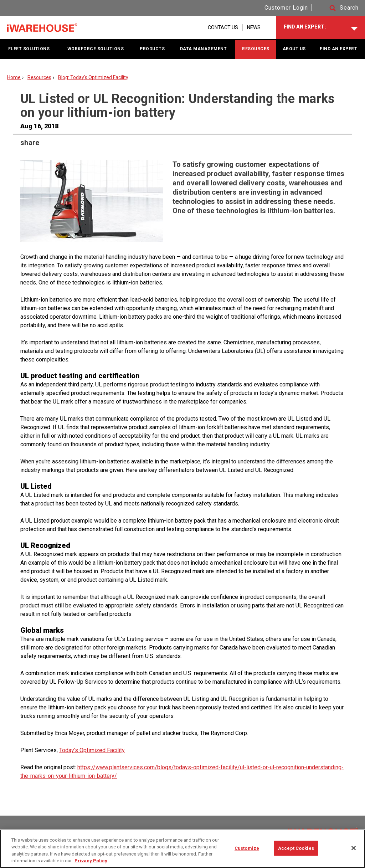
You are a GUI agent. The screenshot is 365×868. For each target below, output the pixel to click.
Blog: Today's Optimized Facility (93, 77)
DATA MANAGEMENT (204, 49)
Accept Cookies (296, 848)
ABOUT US (294, 49)
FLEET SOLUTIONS (29, 49)
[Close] (354, 848)
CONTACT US (223, 27)
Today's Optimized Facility (92, 750)
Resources (39, 77)
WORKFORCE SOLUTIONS (96, 49)
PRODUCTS (152, 49)
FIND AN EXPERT (338, 49)
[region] (182, 849)
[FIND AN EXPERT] (320, 28)
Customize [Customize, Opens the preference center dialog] (247, 848)
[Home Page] (42, 28)
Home (14, 77)
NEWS (254, 27)
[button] (337, 8)
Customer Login (286, 8)
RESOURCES (256, 49)
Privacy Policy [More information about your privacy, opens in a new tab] (91, 861)
